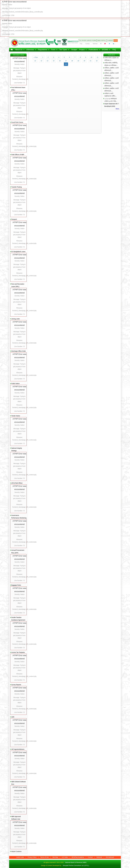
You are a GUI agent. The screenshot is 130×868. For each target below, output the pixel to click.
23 (66, 64)
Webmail (95, 44)
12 (35, 61)
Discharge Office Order (19, 351)
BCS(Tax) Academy (78, 857)
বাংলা (116, 40)
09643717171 (73, 41)
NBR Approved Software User (16, 818)
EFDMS (105, 50)
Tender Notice (16, 416)
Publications (93, 50)
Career (110, 40)
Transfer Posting (16, 187)
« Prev (36, 57)
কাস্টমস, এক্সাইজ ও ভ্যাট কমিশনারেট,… (112, 69)
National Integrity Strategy (17, 449)
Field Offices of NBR (18, 155)
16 (60, 61)
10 (91, 57)
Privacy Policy (32, 857)
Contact (87, 44)
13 (41, 61)
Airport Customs (16, 851)
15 (54, 61)
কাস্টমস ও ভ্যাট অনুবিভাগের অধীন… (110, 95)
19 (78, 61)
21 (91, 61)
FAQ (81, 44)
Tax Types (63, 50)
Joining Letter (16, 319)
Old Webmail (110, 857)
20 (84, 61)
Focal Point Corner (17, 122)
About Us (19, 50)
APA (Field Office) (17, 483)
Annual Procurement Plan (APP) (18, 551)
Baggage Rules (16, 585)
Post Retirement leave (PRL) (18, 89)
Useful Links (20, 857)
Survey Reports (16, 685)
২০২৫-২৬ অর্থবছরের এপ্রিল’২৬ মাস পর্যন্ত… (111, 100)
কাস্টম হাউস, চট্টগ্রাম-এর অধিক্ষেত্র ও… (112, 59)
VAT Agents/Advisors (18, 749)
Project (82, 50)
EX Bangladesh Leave (18, 252)
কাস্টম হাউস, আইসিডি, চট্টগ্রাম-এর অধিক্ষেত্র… (111, 64)
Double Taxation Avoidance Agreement (18, 619)
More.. (118, 109)
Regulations (43, 50)
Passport (14, 219)
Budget (74, 50)
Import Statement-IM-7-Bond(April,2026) (112, 105)
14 (48, 61)
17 (66, 61)
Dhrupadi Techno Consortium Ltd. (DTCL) (76, 865)
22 (97, 61)
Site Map (55, 857)
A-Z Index (65, 857)
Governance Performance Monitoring (19, 517)
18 (72, 61)
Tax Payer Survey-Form (88, 40)
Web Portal (102, 40)
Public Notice (15, 384)
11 (98, 57)
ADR (13, 717)
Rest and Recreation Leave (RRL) (18, 285)
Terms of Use (44, 857)
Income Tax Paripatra (18, 652)
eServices (30, 50)
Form (53, 50)
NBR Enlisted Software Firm (18, 783)
